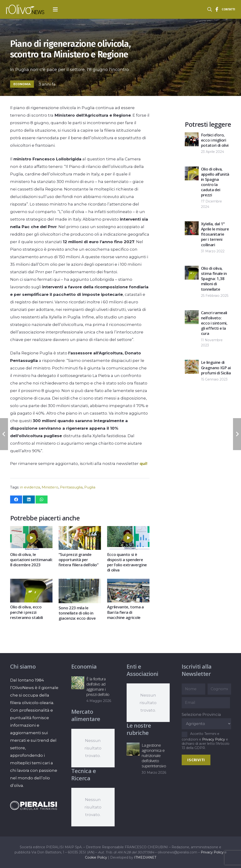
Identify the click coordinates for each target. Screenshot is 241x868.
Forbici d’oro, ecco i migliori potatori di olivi (215, 140)
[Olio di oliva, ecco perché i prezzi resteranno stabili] (31, 583)
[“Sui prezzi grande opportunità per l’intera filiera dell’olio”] (80, 530)
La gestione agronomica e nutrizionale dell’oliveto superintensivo (154, 755)
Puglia (90, 487)
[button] (55, 9)
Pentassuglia (71, 487)
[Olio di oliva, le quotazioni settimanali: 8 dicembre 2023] (31, 530)
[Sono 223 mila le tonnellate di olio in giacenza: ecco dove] (80, 583)
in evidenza (30, 487)
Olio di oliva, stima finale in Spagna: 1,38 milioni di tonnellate (214, 279)
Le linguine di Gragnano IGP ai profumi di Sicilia (216, 367)
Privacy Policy (214, 739)
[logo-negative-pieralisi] (34, 806)
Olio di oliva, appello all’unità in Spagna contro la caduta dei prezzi (215, 182)
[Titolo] (217, 9)
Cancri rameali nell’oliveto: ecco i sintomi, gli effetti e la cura (214, 323)
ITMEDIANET (145, 857)
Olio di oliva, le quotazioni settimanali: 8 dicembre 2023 (31, 560)
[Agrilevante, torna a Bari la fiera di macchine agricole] (128, 583)
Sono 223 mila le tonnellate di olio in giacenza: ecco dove (77, 613)
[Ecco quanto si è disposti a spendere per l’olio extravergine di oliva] (128, 530)
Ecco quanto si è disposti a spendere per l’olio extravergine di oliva (127, 562)
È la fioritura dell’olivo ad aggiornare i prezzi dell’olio (98, 687)
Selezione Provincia (201, 714)
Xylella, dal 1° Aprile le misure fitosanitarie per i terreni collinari (215, 234)
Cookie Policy (96, 857)
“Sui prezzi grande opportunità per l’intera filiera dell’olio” (78, 560)
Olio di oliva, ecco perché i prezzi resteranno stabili (26, 612)
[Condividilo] (16, 499)
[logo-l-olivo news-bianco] (25, 9)
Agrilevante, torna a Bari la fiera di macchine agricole (125, 612)
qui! (143, 464)
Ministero (50, 487)
